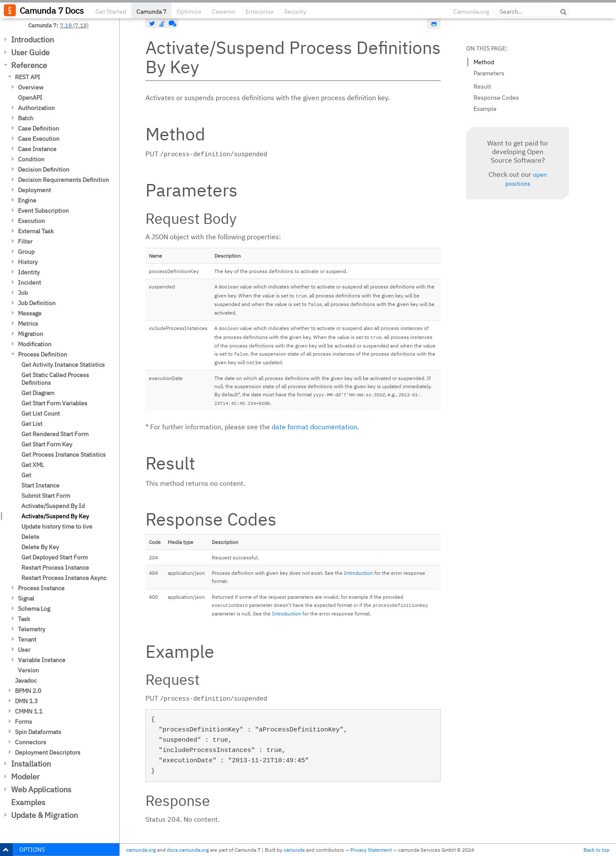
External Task (36, 231)
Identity (29, 272)
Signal (26, 598)
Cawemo (224, 12)
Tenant (27, 639)
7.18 (66, 25)
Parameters (489, 73)
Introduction (33, 40)
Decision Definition (44, 169)
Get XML (33, 465)
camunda (294, 850)
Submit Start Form (46, 496)
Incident (30, 282)
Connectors (31, 742)
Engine (27, 200)
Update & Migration (44, 815)
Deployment (34, 190)
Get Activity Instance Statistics (63, 365)
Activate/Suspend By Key (55, 516)
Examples (28, 802)
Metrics (28, 324)
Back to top (597, 850)
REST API (28, 77)
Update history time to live (57, 526)
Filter (25, 241)
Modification (35, 344)
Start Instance (40, 485)
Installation (31, 764)
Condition (31, 159)
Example (485, 109)
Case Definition (38, 128)
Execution (31, 221)
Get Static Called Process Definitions (55, 379)
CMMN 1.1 (29, 711)
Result (482, 86)
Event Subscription (43, 211)
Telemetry (32, 629)
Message (30, 313)
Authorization (36, 108)
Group (26, 252)
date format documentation (314, 427)
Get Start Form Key (47, 444)
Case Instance (37, 149)
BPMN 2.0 (28, 691)
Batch (26, 118)
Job (23, 293)
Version (28, 670)
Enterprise (260, 12)
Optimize (189, 12)
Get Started (111, 12)
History (28, 262)
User (24, 650)
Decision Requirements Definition (64, 180)
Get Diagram (38, 393)
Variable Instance (42, 660)
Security (295, 12)
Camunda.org (471, 12)
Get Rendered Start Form (55, 434)
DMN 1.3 (26, 701)
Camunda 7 (151, 12)
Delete (30, 537)
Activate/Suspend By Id (53, 506)
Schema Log (34, 609)
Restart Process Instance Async (64, 578)
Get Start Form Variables (54, 403)
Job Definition (37, 303)
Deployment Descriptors (48, 752)
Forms (24, 722)
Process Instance (41, 588)
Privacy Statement (371, 850)
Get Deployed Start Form (55, 557)
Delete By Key (40, 547)
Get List (32, 424)
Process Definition (43, 354)
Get (26, 475)
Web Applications (41, 789)
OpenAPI (30, 98)
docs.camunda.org (188, 850)
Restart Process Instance (55, 568)
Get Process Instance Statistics (64, 455)
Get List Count (41, 413)
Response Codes (496, 98)
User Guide (30, 52)
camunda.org (141, 850)
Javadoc (26, 681)
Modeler (25, 777)
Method (484, 62)
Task (24, 619)
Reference (29, 65)
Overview (31, 87)
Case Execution (39, 139)
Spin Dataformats (38, 732)
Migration (31, 334)
